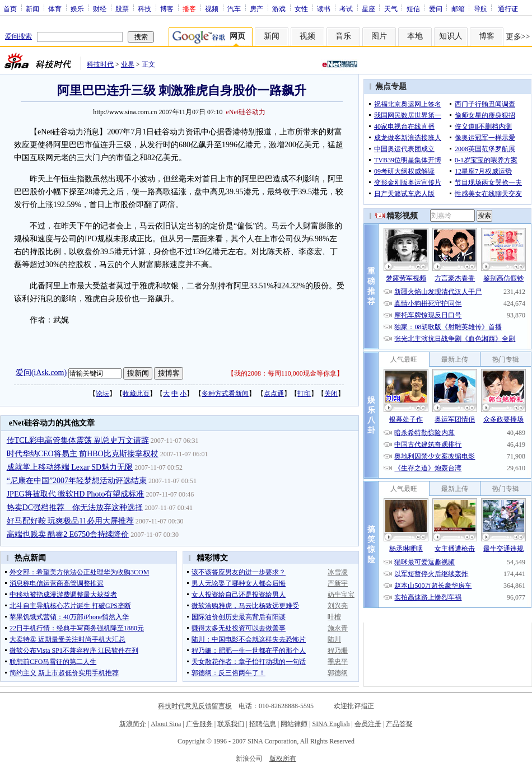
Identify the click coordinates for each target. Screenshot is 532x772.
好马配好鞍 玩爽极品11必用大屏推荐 (70, 521)
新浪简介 (133, 724)
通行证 (508, 8)
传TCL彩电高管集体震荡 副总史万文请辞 (78, 440)
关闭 (331, 394)
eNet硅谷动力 (246, 112)
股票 (122, 8)
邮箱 (458, 8)
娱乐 (77, 8)
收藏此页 (136, 394)
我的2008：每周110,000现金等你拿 (285, 373)
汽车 (234, 8)
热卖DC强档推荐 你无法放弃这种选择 (75, 507)
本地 (415, 36)
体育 (55, 8)
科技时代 (100, 64)
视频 (212, 8)
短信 (413, 8)
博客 (167, 8)
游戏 (279, 8)
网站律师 (294, 724)
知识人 (451, 36)
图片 (379, 36)
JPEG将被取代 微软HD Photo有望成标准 (76, 494)
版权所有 (283, 759)
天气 (391, 8)
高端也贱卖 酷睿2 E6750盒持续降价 (68, 534)
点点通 (274, 394)
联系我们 (231, 724)
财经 (100, 8)
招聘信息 (263, 724)
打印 (304, 394)
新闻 (32, 8)
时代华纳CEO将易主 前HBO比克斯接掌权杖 (83, 454)
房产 (256, 8)
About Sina (166, 724)
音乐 (343, 36)
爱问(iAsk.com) (41, 373)
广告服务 (199, 724)
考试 (346, 8)
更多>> (518, 37)
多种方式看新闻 (225, 394)
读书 (324, 8)
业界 (128, 64)
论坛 (102, 394)
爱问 (436, 8)
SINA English (331, 724)
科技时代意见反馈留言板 (195, 706)
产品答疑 (399, 724)
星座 (368, 8)
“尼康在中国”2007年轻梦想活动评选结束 (77, 481)
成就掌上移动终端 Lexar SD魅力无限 (70, 467)
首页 (10, 8)
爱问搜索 (18, 36)
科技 (144, 8)
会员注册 (368, 724)
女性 (301, 8)
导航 (480, 8)
